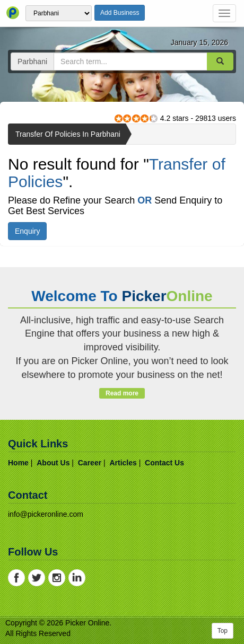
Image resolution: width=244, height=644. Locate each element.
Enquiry (27, 231)
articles (123, 463)
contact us (164, 463)
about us (53, 463)
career (90, 463)
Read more (122, 393)
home (18, 463)
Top (223, 631)
